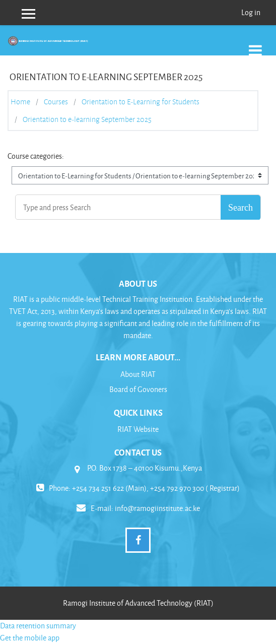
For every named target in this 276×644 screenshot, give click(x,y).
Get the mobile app (30, 638)
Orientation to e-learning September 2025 (87, 119)
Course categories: (36, 156)
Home (20, 102)
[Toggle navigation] (255, 45)
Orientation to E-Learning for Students (141, 102)
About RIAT (138, 374)
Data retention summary (38, 626)
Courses (56, 102)
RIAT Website (138, 429)
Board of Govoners (138, 389)
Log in (251, 12)
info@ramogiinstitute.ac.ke (157, 508)
